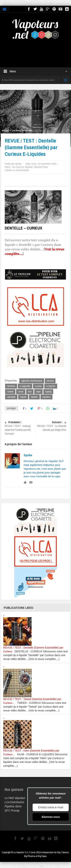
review (10, 392)
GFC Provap (12, 811)
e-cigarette (25, 386)
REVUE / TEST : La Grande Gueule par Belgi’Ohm (51, 426)
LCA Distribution (14, 802)
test (30, 392)
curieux (50, 381)
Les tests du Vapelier (22, 131)
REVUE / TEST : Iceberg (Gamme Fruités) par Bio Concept (20, 428)
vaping (48, 392)
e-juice (38, 386)
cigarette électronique (32, 381)
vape (38, 392)
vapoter (34, 397)
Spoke (28, 455)
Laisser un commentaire (17, 170)
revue (21, 392)
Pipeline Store (13, 807)
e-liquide (51, 386)
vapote (23, 397)
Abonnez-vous (51, 817)
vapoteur (46, 397)
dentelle (11, 386)
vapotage (11, 397)
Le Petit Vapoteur (15, 798)
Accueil (6, 131)
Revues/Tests (41, 167)
